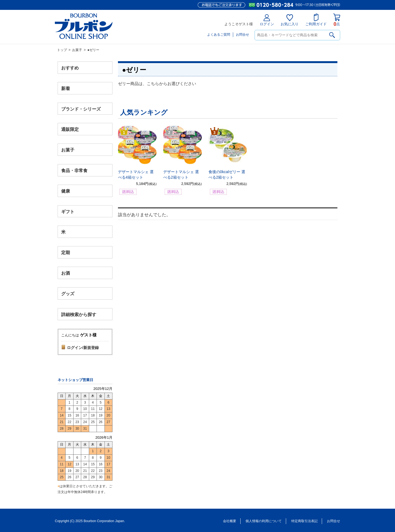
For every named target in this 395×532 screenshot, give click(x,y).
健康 (66, 191)
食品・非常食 (74, 171)
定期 (66, 253)
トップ (62, 50)
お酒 (66, 273)
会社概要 (230, 521)
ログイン (267, 20)
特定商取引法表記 (304, 521)
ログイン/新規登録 (83, 348)
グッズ (68, 293)
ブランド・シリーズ (81, 109)
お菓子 (77, 50)
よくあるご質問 (219, 35)
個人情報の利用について (264, 521)
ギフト (68, 211)
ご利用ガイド (316, 20)
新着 (66, 88)
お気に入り (290, 20)
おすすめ (70, 68)
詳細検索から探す (79, 314)
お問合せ (242, 35)
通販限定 (70, 129)
